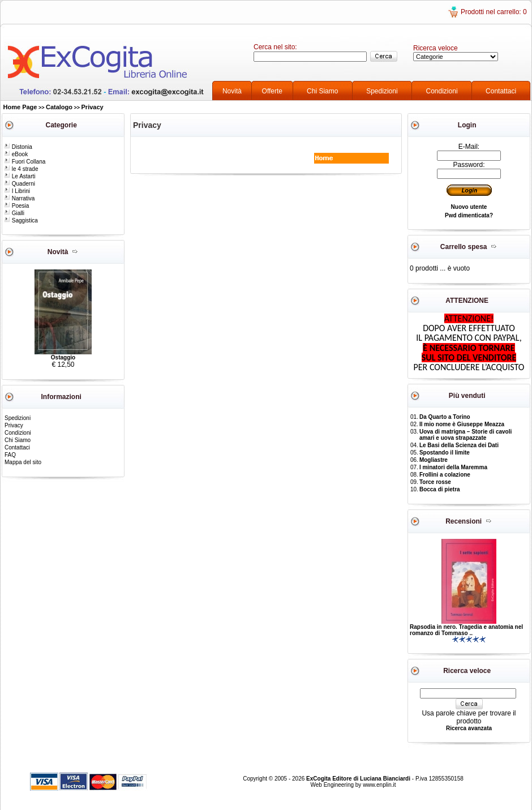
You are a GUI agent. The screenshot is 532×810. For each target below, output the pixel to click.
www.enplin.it (379, 785)
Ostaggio (63, 357)
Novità (232, 91)
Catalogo (59, 107)
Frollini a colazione (445, 475)
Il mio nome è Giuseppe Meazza (462, 424)
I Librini (17, 191)
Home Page (20, 107)
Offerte (272, 91)
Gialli (14, 213)
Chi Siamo (322, 91)
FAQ (10, 455)
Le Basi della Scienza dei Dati (459, 445)
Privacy (93, 107)
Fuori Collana (25, 162)
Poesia (16, 206)
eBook (16, 154)
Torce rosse (435, 482)
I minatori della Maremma (453, 467)
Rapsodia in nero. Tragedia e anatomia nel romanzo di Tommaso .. (466, 630)
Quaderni (20, 184)
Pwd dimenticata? (469, 215)
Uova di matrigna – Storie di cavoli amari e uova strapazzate (466, 435)
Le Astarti (20, 176)
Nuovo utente (469, 207)
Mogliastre (434, 460)
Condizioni (442, 91)
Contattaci (501, 91)
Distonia (18, 147)
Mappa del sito (23, 462)
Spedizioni (382, 91)
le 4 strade (21, 169)
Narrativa (19, 198)
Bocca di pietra (440, 489)
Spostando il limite (445, 453)
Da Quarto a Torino (445, 417)
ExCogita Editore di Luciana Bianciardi (359, 779)
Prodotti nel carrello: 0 (494, 12)
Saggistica (21, 220)
